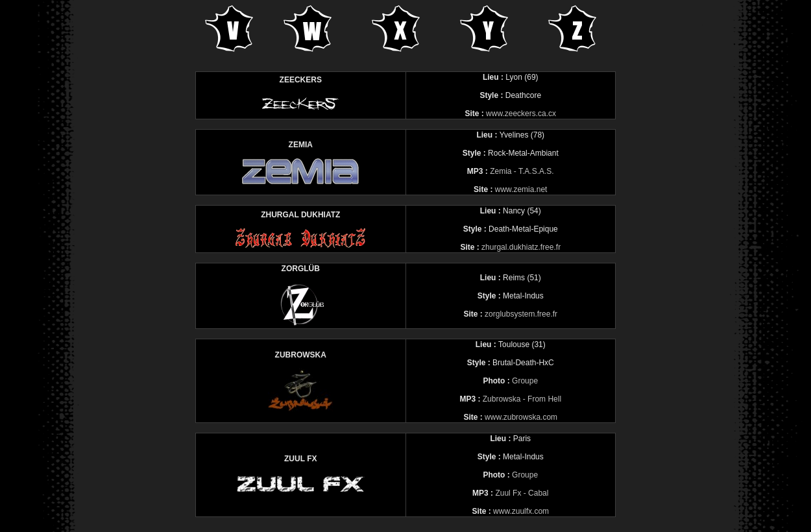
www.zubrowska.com (521, 417)
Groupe (525, 381)
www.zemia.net (521, 189)
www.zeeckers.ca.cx (521, 114)
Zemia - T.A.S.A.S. (522, 171)
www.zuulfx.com (521, 511)
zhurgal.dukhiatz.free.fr (521, 247)
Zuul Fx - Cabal (522, 493)
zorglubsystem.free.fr (521, 314)
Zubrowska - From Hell (522, 399)
